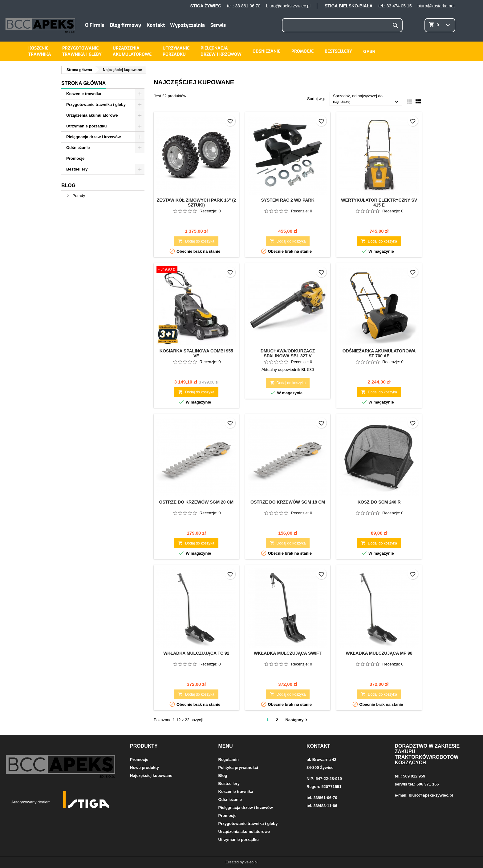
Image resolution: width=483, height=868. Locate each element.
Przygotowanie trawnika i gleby (96, 104)
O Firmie (95, 25)
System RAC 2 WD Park (288, 200)
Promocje (302, 51)
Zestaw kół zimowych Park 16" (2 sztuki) (196, 203)
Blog (68, 185)
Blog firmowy (126, 25)
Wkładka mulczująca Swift (288, 653)
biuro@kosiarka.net (436, 6)
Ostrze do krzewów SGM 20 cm (196, 502)
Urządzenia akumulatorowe (92, 115)
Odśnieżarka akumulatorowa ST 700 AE (379, 353)
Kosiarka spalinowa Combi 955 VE (196, 353)
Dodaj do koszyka (196, 241)
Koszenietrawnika (40, 51)
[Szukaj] (342, 25)
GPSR (369, 51)
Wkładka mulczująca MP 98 (379, 653)
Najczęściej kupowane (151, 776)
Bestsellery (338, 51)
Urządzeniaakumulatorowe (132, 51)
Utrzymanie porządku (86, 126)
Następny (297, 720)
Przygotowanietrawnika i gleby (82, 51)
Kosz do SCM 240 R (379, 502)
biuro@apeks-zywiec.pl (288, 6)
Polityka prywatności (238, 768)
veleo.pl (251, 862)
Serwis (218, 25)
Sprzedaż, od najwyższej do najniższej (367, 100)
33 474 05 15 (399, 6)
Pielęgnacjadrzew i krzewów (221, 51)
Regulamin (229, 759)
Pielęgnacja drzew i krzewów (93, 137)
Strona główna (83, 83)
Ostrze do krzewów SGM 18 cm (288, 502)
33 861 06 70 (248, 6)
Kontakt (156, 25)
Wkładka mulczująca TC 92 (196, 653)
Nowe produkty (144, 768)
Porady (79, 196)
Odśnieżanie (266, 51)
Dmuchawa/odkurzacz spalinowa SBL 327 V (288, 353)
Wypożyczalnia (187, 25)
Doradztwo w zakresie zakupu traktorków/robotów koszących (427, 754)
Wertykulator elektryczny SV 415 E (379, 203)
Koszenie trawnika (84, 94)
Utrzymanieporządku (176, 51)
